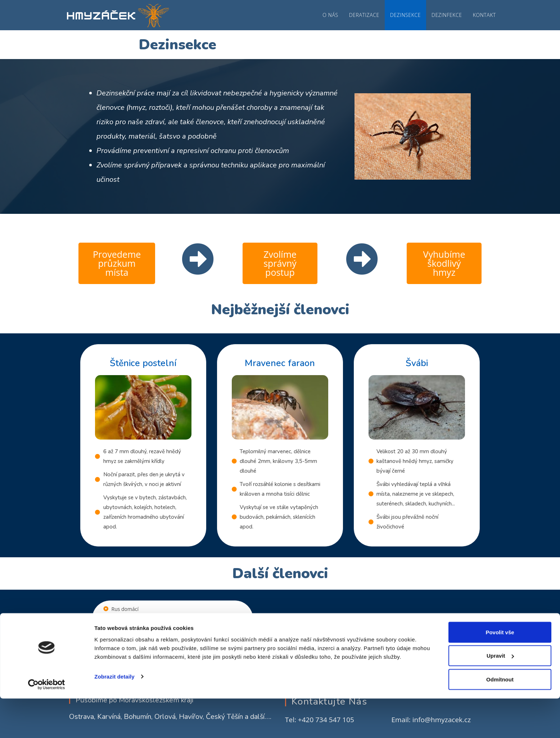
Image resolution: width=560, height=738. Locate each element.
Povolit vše (500, 672)
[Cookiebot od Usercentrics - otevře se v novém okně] (47, 724)
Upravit (500, 695)
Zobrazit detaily (114, 716)
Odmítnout (500, 719)
